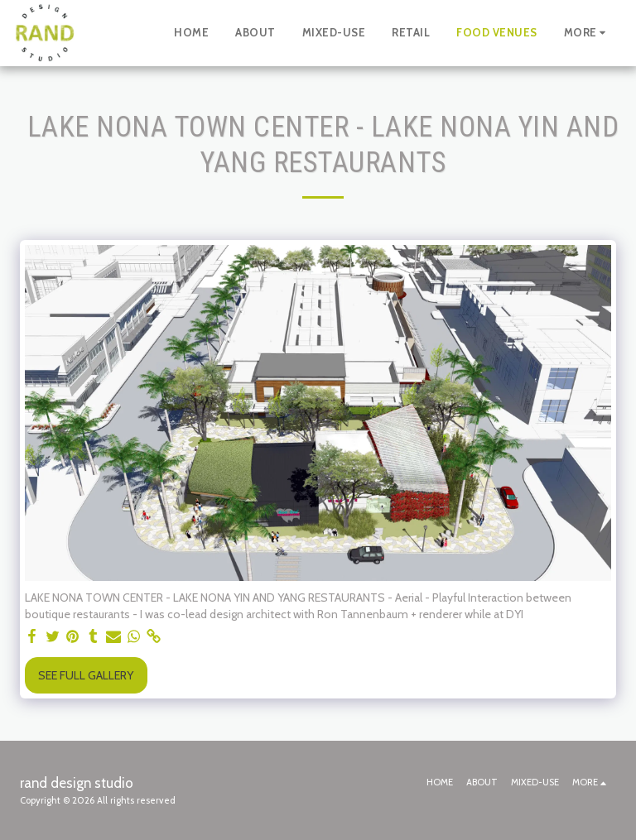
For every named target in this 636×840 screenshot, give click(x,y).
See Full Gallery (86, 675)
